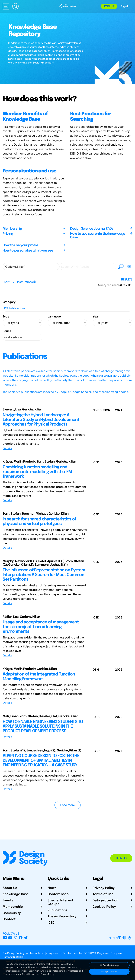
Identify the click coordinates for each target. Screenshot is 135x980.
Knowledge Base (16, 894)
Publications (57, 910)
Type (6, 316)
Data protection (105, 901)
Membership (13, 907)
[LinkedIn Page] (5, 938)
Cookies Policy (104, 907)
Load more (68, 805)
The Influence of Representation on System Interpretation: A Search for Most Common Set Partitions (44, 575)
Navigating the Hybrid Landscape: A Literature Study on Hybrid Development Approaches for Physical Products (41, 420)
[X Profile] (26, 938)
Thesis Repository (62, 917)
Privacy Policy (104, 888)
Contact (9, 919)
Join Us (109, 6)
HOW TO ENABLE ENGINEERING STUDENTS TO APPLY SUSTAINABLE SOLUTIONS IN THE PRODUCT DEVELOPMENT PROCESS (43, 727)
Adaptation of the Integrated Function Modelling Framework (39, 677)
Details (7, 448)
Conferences (58, 894)
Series (7, 331)
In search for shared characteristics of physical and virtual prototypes (39, 522)
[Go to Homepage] (67, 6)
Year (96, 316)
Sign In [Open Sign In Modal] (125, 6)
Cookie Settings (109, 965)
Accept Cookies (109, 971)
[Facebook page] (21, 938)
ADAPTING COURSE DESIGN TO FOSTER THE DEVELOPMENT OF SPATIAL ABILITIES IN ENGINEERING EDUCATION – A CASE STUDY (41, 761)
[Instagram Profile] (15, 938)
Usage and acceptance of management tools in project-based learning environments (41, 627)
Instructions (27, 282)
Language (54, 316)
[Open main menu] (6, 6)
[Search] (15, 6)
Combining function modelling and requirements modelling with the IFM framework (37, 472)
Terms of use (103, 894)
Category (9, 302)
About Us (10, 888)
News (52, 888)
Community (12, 913)
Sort (7, 282)
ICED (51, 923)
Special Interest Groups (60, 902)
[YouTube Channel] (10, 938)
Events (8, 901)
